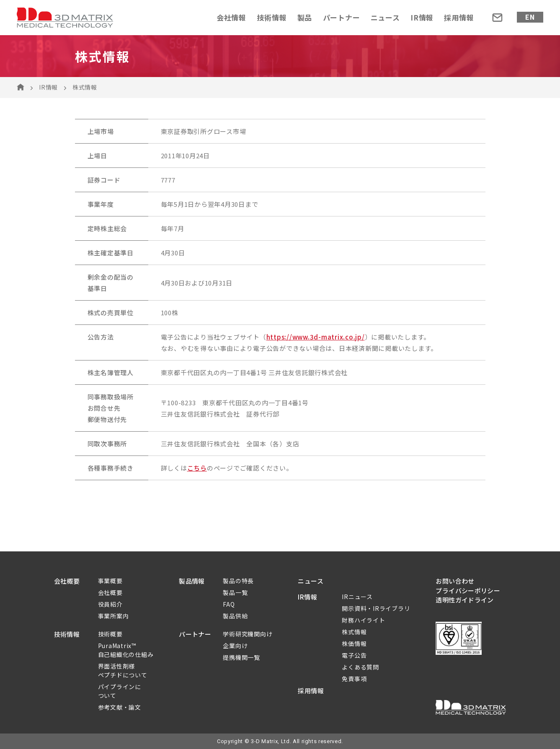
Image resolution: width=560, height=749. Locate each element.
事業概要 (110, 581)
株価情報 (354, 643)
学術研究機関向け (248, 634)
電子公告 (354, 655)
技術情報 (272, 17)
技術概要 (110, 634)
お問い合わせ (455, 581)
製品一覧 (235, 592)
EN (530, 17)
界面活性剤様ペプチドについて (123, 670)
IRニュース (357, 597)
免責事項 (354, 679)
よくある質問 (360, 667)
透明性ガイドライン (465, 600)
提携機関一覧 (241, 657)
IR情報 (422, 17)
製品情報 (192, 581)
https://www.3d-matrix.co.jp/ (316, 337)
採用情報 (459, 17)
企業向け (235, 646)
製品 (305, 17)
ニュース (385, 17)
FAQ (229, 604)
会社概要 (67, 581)
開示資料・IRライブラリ (376, 608)
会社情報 (231, 17)
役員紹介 (110, 604)
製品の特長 (238, 581)
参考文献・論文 (120, 707)
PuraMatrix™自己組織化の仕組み (126, 650)
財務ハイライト (363, 620)
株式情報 (354, 632)
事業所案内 (114, 616)
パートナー (342, 17)
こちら (197, 468)
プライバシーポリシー (468, 591)
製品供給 (235, 616)
